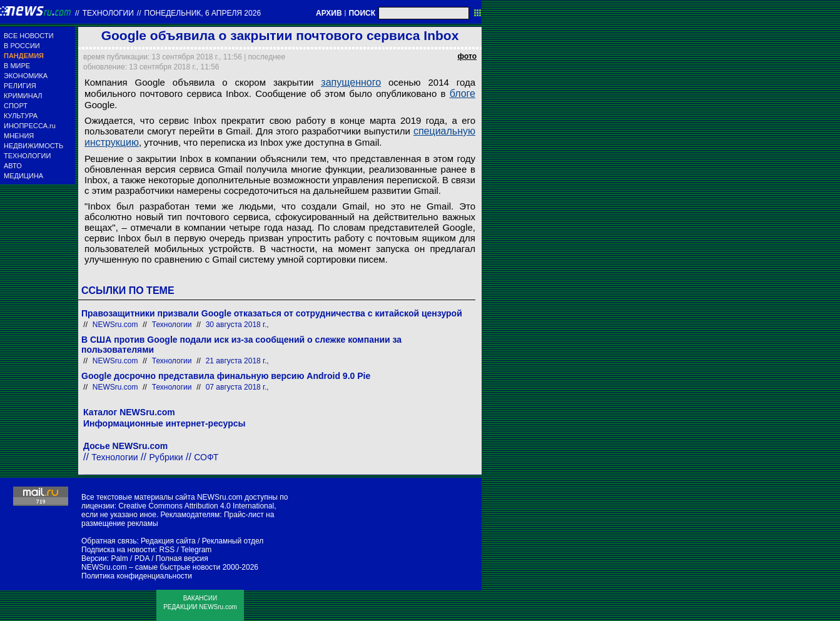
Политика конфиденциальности (137, 576)
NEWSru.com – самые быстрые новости (151, 567)
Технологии (108, 13)
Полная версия (182, 558)
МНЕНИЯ (19, 136)
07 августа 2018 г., (237, 387)
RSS (167, 550)
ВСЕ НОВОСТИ (29, 36)
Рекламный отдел (233, 541)
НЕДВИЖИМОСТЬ (33, 146)
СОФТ (206, 457)
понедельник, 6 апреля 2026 (203, 13)
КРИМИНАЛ (23, 96)
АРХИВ (329, 13)
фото (467, 56)
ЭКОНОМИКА (26, 76)
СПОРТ (16, 106)
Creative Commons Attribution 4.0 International (196, 506)
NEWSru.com (115, 325)
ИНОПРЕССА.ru (30, 126)
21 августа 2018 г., (237, 361)
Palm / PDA (130, 558)
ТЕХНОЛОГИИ (27, 156)
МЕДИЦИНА (23, 176)
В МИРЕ (17, 66)
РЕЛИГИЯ (20, 86)
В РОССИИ (22, 46)
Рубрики (166, 457)
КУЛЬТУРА (21, 116)
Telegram (196, 550)
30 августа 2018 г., (237, 325)
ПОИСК (362, 13)
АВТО (13, 166)
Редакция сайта (168, 541)
